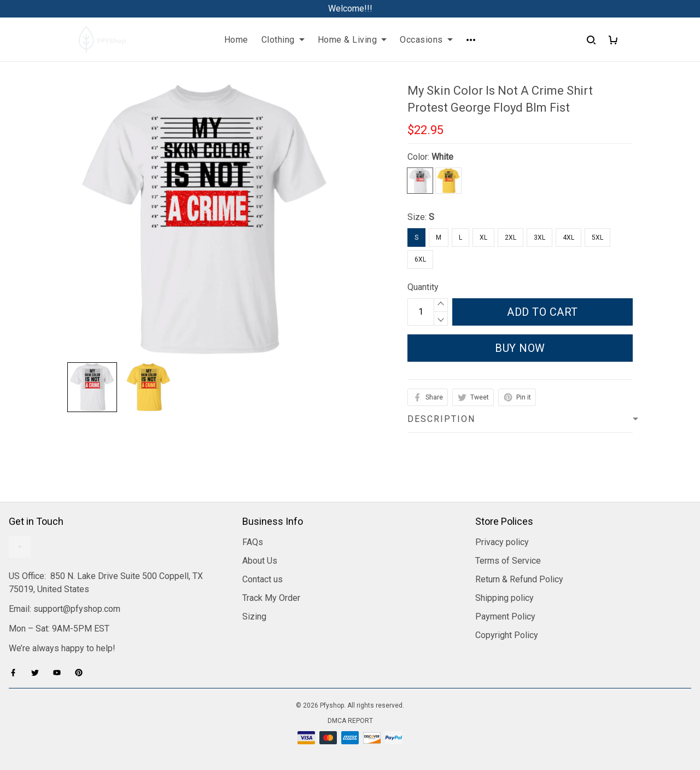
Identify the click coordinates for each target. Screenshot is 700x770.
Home (236, 40)
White (442, 157)
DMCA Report (350, 721)
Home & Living (352, 40)
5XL (597, 238)
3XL (539, 238)
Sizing (254, 616)
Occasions (426, 40)
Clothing (283, 40)
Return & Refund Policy (519, 579)
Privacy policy (502, 542)
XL (483, 238)
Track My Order (271, 598)
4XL (568, 238)
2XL (511, 238)
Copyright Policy (507, 635)
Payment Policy (505, 616)
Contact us (262, 579)
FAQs (253, 542)
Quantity (423, 287)
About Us (260, 561)
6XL (420, 259)
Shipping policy (504, 598)
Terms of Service (508, 561)
